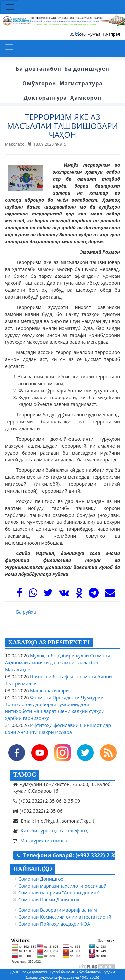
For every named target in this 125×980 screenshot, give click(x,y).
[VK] (64, 595)
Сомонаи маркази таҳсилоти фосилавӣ (62, 886)
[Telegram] (94, 595)
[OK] (79, 595)
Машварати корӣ (49, 690)
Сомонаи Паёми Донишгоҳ (49, 900)
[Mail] (110, 595)
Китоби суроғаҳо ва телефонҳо (56, 831)
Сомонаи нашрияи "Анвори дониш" (59, 893)
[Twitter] (48, 595)
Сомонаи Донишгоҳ (41, 879)
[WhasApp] (33, 595)
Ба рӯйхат (27, 612)
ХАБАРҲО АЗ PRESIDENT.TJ (49, 643)
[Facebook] (19, 595)
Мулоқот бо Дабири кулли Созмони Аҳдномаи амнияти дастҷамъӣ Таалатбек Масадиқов (58, 663)
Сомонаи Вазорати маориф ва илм (58, 910)
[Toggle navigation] (10, 7)
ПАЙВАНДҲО (33, 869)
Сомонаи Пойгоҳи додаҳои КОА (54, 924)
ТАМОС (25, 775)
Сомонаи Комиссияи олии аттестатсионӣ (65, 917)
